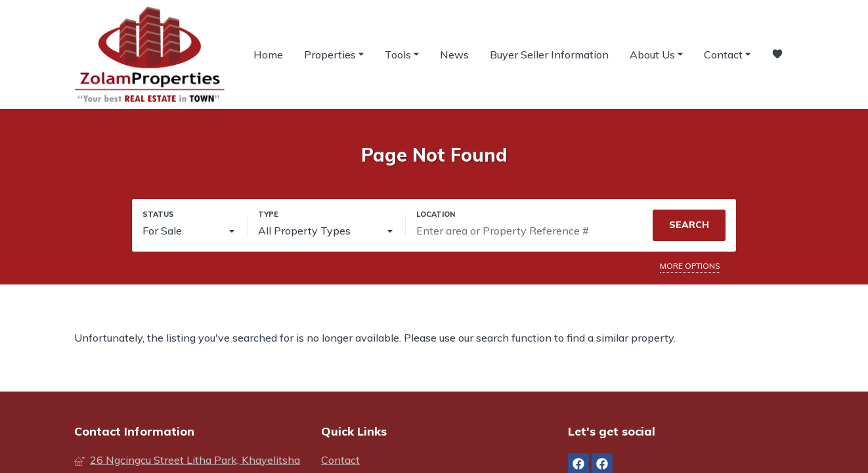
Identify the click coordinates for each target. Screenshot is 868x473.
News (454, 55)
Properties (334, 54)
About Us (656, 54)
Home (268, 55)
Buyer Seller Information (549, 55)
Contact (727, 54)
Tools (402, 54)
